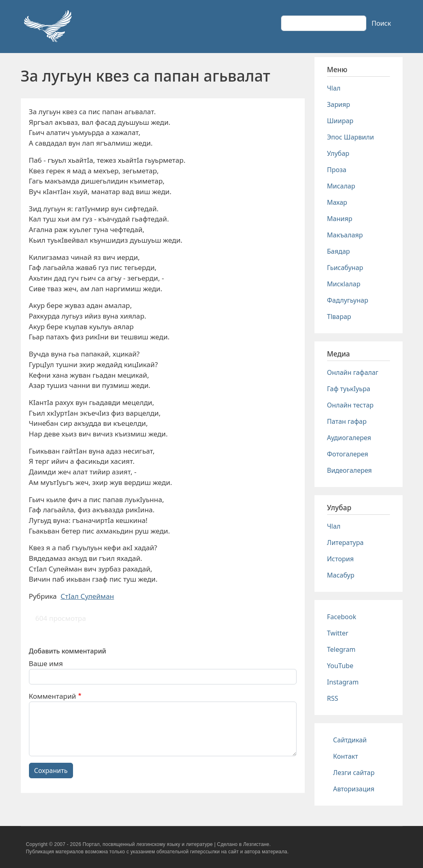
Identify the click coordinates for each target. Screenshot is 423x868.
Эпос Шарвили (351, 137)
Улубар (338, 153)
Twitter (338, 633)
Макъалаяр (345, 235)
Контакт (346, 756)
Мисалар (341, 186)
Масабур (341, 575)
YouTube (340, 666)
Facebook (342, 617)
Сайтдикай (350, 740)
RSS (333, 698)
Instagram (343, 682)
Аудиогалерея (349, 438)
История (341, 559)
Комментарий (53, 696)
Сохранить (51, 771)
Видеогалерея (350, 470)
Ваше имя (46, 663)
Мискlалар (344, 284)
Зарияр (339, 104)
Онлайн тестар (350, 405)
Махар (337, 202)
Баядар (339, 251)
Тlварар (339, 317)
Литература (345, 542)
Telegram (341, 649)
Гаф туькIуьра (349, 389)
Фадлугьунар (348, 300)
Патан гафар (347, 421)
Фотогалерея (348, 454)
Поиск (381, 23)
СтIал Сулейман (87, 596)
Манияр (340, 219)
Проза (337, 170)
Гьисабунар (345, 268)
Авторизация (354, 789)
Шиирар (340, 121)
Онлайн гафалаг (353, 372)
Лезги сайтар (354, 773)
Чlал (334, 88)
